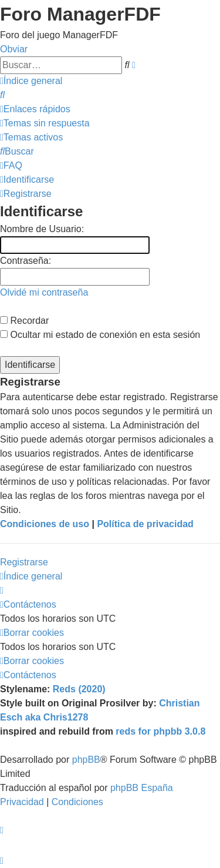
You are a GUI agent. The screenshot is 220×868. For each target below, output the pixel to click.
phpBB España (142, 788)
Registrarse (24, 562)
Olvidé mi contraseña (44, 292)
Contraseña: (26, 261)
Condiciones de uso (45, 524)
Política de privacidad (145, 524)
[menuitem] (2, 95)
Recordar (24, 321)
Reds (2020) (79, 689)
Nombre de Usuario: (42, 229)
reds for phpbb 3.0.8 (160, 731)
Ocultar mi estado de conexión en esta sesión (100, 335)
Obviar (14, 49)
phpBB (86, 760)
